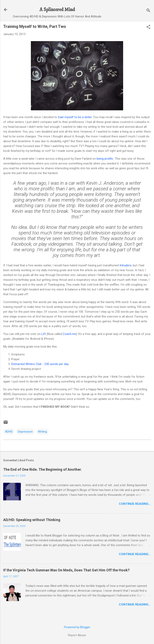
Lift (44, 334)
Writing (42, 432)
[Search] (148, 11)
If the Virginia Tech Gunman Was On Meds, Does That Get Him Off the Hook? (66, 570)
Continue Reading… (135, 504)
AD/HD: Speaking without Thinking (32, 520)
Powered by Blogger (77, 627)
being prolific (105, 159)
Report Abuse (77, 635)
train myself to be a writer (75, 117)
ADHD (9, 432)
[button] (148, 27)
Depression (25, 432)
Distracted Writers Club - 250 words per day (40, 364)
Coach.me (69, 334)
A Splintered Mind (57, 10)
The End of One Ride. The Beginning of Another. (43, 469)
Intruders (125, 265)
